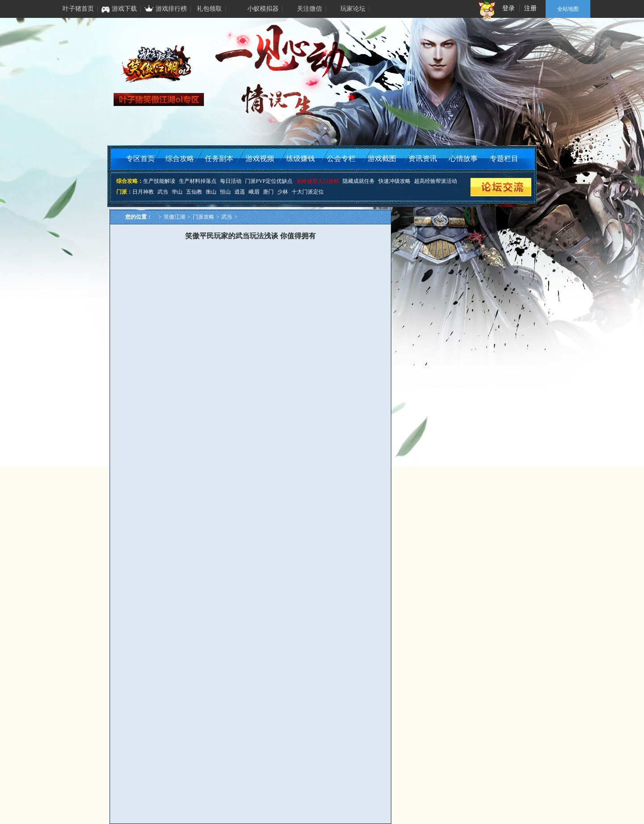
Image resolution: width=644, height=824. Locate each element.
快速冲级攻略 (394, 181)
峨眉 (254, 192)
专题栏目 (504, 158)
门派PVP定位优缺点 (269, 181)
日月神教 (143, 192)
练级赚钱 (301, 158)
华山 (177, 192)
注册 (530, 8)
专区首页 (140, 158)
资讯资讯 (423, 158)
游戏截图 (382, 158)
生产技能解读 (159, 181)
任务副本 (219, 158)
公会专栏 (341, 158)
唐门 (268, 192)
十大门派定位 (308, 192)
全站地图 (568, 9)
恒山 (225, 192)
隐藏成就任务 (359, 181)
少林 (283, 192)
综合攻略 (180, 158)
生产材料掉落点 (198, 181)
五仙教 (194, 192)
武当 (163, 192)
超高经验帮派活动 (436, 181)
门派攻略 (203, 217)
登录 (508, 8)
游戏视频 (260, 158)
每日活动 (231, 181)
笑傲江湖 (174, 217)
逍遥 (240, 192)
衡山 (211, 192)
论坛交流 (500, 187)
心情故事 (463, 158)
